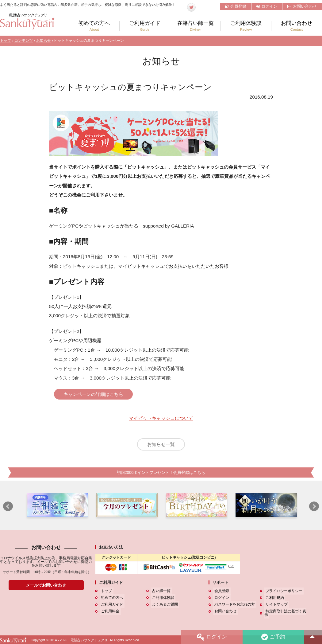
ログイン (267, 6)
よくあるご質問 (164, 607)
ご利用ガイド (145, 26)
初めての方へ (94, 26)
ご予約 (273, 637)
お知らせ (44, 41)
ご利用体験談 (246, 26)
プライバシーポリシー (283, 594)
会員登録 (236, 6)
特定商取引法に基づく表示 (286, 614)
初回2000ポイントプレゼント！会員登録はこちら (161, 475)
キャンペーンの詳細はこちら (97, 394)
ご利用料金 (109, 614)
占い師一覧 (160, 594)
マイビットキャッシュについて (161, 419)
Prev (8, 509)
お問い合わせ (302, 6)
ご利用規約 (274, 601)
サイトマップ (275, 607)
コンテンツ (24, 41)
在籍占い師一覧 (195, 26)
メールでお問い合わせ (46, 588)
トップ (6, 41)
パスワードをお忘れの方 (233, 607)
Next (314, 509)
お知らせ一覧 (161, 446)
